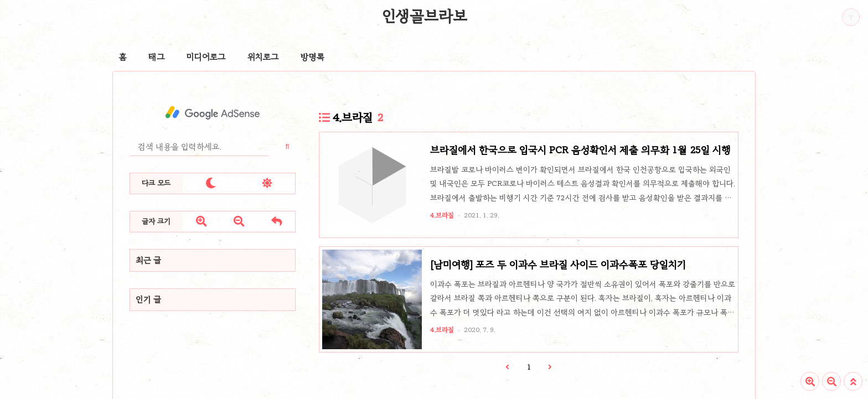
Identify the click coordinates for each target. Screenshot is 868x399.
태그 (156, 57)
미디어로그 (206, 57)
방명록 (312, 57)
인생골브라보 (425, 16)
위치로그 (263, 57)
